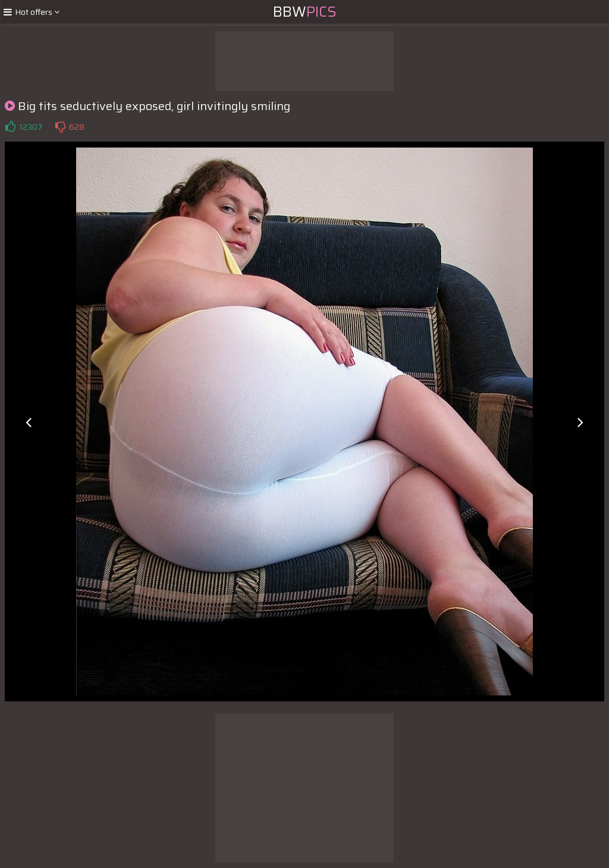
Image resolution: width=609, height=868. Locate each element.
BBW (305, 12)
